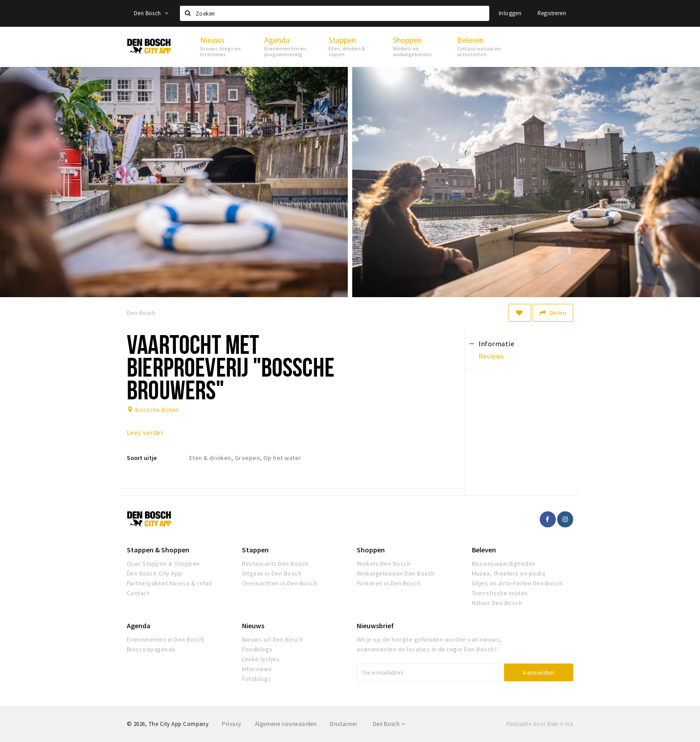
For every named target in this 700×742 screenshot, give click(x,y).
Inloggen (510, 13)
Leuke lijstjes (261, 659)
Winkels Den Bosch (383, 564)
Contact (138, 593)
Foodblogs (257, 649)
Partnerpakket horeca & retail (169, 583)
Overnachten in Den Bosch (280, 583)
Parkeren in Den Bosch (389, 583)
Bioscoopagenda (151, 649)
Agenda (139, 626)
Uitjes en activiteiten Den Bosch (517, 583)
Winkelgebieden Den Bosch (396, 573)
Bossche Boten (157, 410)
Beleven (484, 550)
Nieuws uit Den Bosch (273, 639)
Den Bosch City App (155, 573)
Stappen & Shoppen (158, 550)
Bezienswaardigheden (504, 564)
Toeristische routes (500, 593)
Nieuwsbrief (375, 626)
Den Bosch (151, 13)
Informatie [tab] (497, 344)
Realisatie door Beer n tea (540, 724)
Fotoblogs (257, 679)
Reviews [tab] (492, 356)
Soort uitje (142, 458)
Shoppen (371, 550)
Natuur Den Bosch (497, 603)
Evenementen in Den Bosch (166, 639)
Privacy (231, 724)
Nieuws (253, 626)
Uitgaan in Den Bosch (272, 573)
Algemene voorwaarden (286, 724)
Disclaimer (344, 724)
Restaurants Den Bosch (275, 564)
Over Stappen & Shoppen (163, 564)
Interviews (257, 669)
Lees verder (145, 432)
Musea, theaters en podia (509, 573)
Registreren (552, 13)
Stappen (255, 550)
